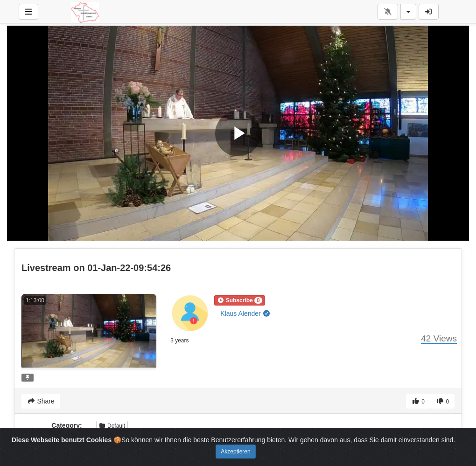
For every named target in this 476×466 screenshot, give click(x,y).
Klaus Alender (245, 313)
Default (112, 426)
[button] (239, 300)
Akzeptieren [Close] (235, 452)
